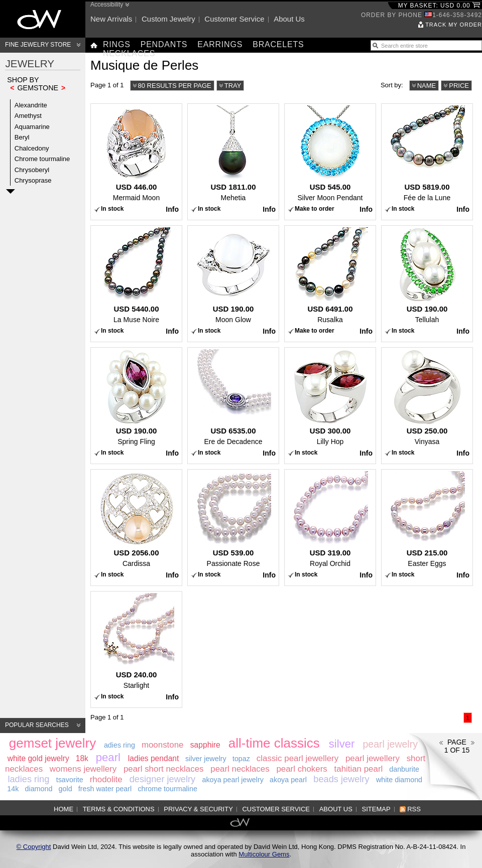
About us (289, 19)
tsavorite (70, 780)
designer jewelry (162, 779)
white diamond (399, 780)
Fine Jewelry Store (38, 45)
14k (13, 789)
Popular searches (37, 725)
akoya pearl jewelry (232, 780)
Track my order (454, 25)
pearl (108, 757)
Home (64, 809)
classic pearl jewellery (297, 758)
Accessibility (107, 5)
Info (172, 209)
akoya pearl (288, 780)
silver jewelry (206, 759)
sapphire (205, 745)
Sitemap (376, 809)
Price (459, 86)
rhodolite (106, 779)
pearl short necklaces (164, 769)
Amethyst (28, 116)
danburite (404, 769)
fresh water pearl (105, 789)
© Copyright (34, 847)
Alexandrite (31, 105)
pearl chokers (302, 769)
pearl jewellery (373, 758)
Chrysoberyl (32, 170)
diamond (39, 789)
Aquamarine (32, 127)
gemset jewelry (52, 743)
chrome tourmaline (167, 789)
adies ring (119, 745)
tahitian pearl (359, 769)
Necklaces (129, 53)
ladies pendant (153, 758)
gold (66, 789)
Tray (233, 86)
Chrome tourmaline (42, 159)
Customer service (234, 19)
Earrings (220, 44)
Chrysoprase (33, 180)
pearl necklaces (240, 769)
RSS (414, 809)
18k (82, 758)
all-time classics (274, 743)
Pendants (164, 44)
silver (342, 744)
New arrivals (111, 19)
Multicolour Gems (264, 854)
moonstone (163, 745)
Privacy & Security (198, 809)
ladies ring (28, 779)
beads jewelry (341, 779)
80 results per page (175, 86)
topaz (241, 759)
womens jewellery (83, 769)
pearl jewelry (390, 744)
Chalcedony (32, 148)
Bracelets (278, 44)
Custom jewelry (168, 19)
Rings (117, 44)
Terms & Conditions (119, 809)
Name (427, 86)
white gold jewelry (38, 758)
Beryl (22, 137)
